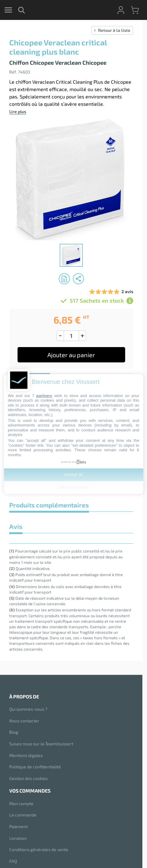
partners (44, 396)
